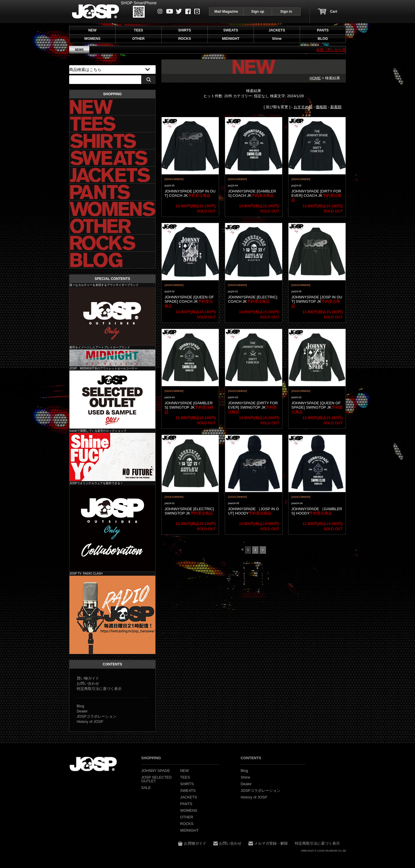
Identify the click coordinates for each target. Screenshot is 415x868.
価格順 (321, 107)
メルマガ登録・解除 (271, 843)
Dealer (82, 711)
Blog (197, 11)
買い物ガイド (88, 678)
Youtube (170, 11)
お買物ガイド (195, 843)
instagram (160, 11)
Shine (112, 457)
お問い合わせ (88, 683)
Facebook (188, 11)
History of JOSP (90, 722)
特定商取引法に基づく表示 (99, 689)
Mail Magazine (226, 12)
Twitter (179, 11)
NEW (92, 30)
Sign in (286, 12)
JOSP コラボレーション (112, 528)
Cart (333, 12)
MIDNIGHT (112, 358)
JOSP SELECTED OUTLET (112, 400)
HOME (315, 78)
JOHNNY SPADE (96, 11)
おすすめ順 (303, 107)
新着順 (336, 107)
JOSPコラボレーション (97, 716)
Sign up (258, 12)
